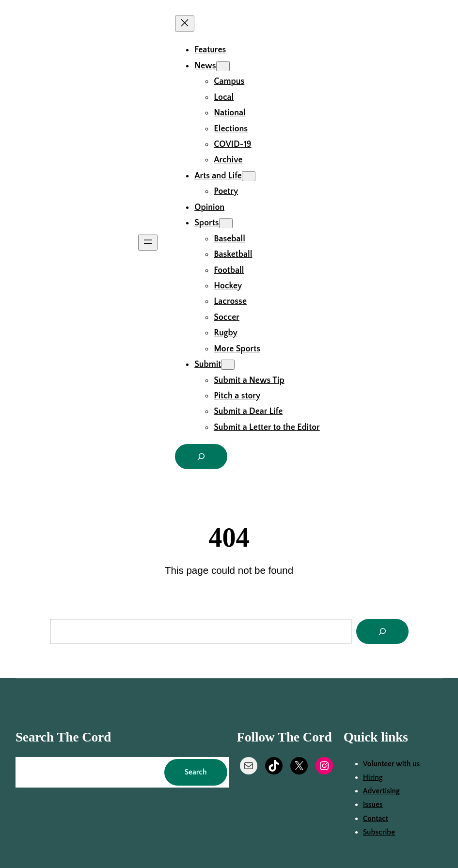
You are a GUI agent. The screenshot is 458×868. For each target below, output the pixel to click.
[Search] (382, 631)
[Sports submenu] (226, 223)
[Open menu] (148, 243)
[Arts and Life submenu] (249, 176)
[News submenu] (223, 66)
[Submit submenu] (228, 365)
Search (196, 772)
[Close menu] (185, 24)
